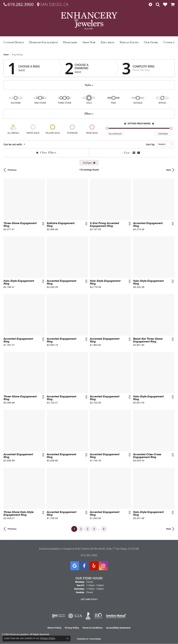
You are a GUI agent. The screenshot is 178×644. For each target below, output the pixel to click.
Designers (70, 42)
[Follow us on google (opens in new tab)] (75, 566)
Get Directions (89, 599)
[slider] (107, 128)
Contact (169, 42)
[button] (150, 4)
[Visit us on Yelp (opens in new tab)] (94, 566)
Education (107, 42)
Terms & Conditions (93, 628)
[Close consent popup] (68, 638)
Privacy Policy (72, 628)
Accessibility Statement (118, 628)
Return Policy (54, 628)
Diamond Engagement (44, 42)
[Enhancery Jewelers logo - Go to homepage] (89, 21)
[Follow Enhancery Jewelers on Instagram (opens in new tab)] (103, 566)
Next (169, 170)
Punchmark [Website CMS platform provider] (95, 639)
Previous (12, 170)
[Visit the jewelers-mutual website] (116, 616)
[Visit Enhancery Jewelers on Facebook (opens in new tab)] (84, 566)
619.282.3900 (89, 555)
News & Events (129, 42)
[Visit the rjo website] (98, 616)
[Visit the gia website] (75, 616)
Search (22, 70)
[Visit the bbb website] (88, 616)
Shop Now (89, 42)
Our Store (151, 42)
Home (6, 55)
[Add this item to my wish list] (43, 224)
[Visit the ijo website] (58, 616)
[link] (19, 4)
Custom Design (14, 42)
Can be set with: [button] (13, 144)
